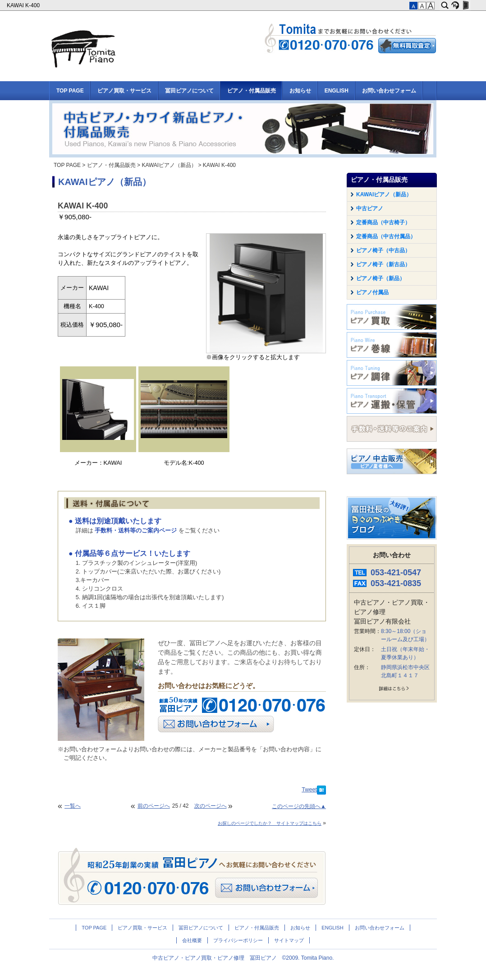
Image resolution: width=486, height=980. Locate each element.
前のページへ (154, 806)
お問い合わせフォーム (389, 91)
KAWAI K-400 (24, 5)
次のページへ (211, 806)
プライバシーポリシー (238, 940)
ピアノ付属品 (372, 292)
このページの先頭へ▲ (299, 806)
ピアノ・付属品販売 (252, 91)
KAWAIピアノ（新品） (169, 165)
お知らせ (300, 91)
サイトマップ (289, 940)
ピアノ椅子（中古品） (383, 250)
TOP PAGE (70, 91)
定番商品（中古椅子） (383, 222)
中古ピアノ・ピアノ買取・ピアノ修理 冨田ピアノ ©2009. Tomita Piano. (243, 958)
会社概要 (192, 940)
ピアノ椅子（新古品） (383, 264)
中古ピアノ (370, 208)
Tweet (309, 790)
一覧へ (73, 806)
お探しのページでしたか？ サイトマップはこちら (270, 823)
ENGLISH (337, 91)
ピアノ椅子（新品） (381, 278)
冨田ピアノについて (189, 91)
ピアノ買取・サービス (124, 91)
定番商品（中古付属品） (386, 236)
